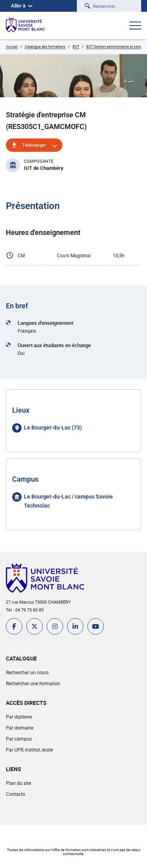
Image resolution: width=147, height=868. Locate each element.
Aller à (22, 6)
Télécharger (34, 145)
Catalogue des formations (45, 46)
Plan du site (18, 783)
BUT (76, 46)
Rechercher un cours (27, 672)
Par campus (19, 739)
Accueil (12, 46)
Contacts (15, 794)
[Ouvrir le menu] (135, 26)
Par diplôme (19, 717)
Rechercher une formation (33, 683)
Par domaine (20, 728)
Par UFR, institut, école (29, 750)
